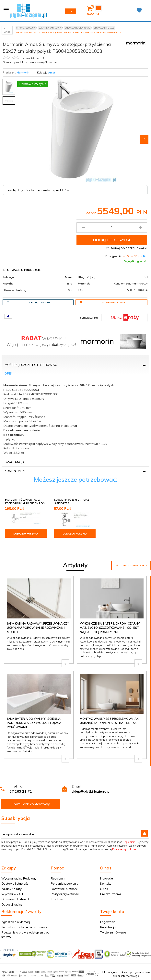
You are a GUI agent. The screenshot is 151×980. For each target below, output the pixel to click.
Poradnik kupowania (64, 884)
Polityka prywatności (65, 894)
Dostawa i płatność (103, 302)
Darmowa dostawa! (15, 899)
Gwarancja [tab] (15, 462)
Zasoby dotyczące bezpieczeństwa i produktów (38, 190)
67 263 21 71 (21, 791)
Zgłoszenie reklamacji (16, 922)
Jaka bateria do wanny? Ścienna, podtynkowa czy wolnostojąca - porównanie (35, 723)
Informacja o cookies (115, 972)
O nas (104, 889)
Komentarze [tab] (15, 471)
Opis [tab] (8, 373)
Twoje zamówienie (113, 932)
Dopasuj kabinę (12, 904)
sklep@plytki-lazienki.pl (91, 791)
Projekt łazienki (110, 894)
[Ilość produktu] (112, 228)
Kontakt (105, 884)
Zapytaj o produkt (29, 302)
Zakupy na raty (12, 889)
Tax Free (57, 899)
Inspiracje (106, 878)
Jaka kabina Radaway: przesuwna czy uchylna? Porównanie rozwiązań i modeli (38, 628)
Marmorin (23, 73)
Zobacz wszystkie (131, 565)
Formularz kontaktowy (31, 804)
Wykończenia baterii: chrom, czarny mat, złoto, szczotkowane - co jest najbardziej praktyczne (110, 628)
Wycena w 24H (12, 894)
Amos (52, 73)
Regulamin (129, 842)
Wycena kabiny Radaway (19, 878)
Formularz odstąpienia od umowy (24, 927)
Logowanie (108, 922)
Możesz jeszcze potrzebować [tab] (31, 365)
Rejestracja (108, 927)
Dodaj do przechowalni (127, 248)
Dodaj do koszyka (112, 240)
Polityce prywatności (125, 849)
